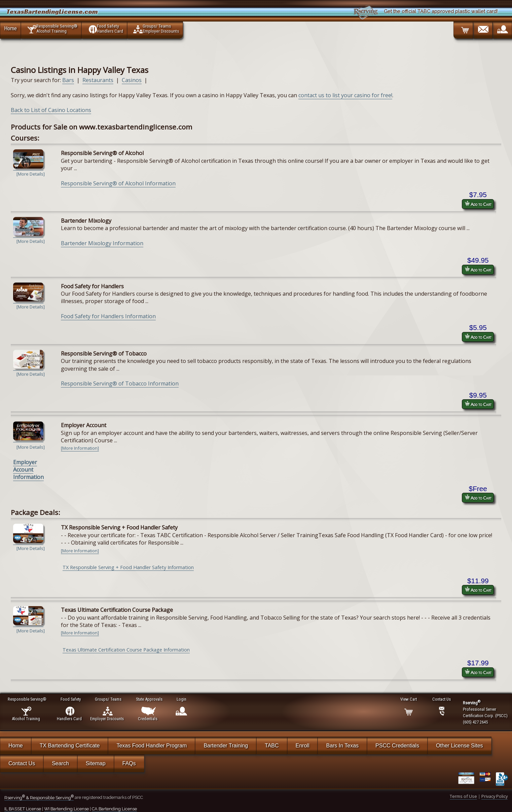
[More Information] (80, 448)
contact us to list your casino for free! (345, 95)
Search (60, 763)
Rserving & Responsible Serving (39, 798)
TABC (272, 746)
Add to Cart (478, 204)
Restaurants (98, 80)
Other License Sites (460, 746)
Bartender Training (226, 746)
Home (10, 28)
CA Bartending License (114, 809)
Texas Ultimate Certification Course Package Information (126, 650)
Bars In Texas (342, 746)
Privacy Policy (495, 796)
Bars (68, 80)
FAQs (129, 763)
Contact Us (22, 763)
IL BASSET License (23, 809)
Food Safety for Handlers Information (108, 316)
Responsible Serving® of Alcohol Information (118, 183)
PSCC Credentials (397, 746)
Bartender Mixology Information (102, 243)
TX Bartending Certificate (70, 746)
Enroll (303, 746)
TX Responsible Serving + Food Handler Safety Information (128, 567)
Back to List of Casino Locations (51, 110)
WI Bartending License (66, 809)
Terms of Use (463, 796)
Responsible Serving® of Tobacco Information (120, 383)
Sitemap (96, 763)
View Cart (409, 699)
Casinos (132, 80)
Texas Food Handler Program (152, 746)
